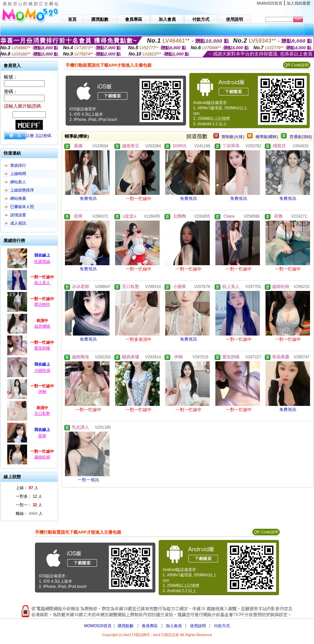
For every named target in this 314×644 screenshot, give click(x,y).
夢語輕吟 (42, 304)
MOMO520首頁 (98, 626)
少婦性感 (42, 371)
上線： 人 (27, 488)
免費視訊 (88, 198)
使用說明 (198, 626)
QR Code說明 (297, 65)
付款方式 (222, 626)
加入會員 (174, 626)
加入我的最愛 (298, 3)
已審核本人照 (22, 207)
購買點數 (125, 626)
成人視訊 (18, 223)
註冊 (30, 136)
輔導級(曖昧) (267, 137)
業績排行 (18, 165)
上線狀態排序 (22, 190)
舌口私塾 (42, 413)
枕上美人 (42, 283)
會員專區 (150, 626)
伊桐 (42, 392)
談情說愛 (18, 215)
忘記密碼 (43, 136)
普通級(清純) (301, 137)
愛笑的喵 (42, 348)
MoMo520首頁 (270, 3)
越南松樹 (42, 457)
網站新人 (18, 182)
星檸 (42, 436)
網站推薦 (18, 198)
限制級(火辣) (233, 137)
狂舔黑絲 (42, 262)
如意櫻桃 (42, 326)
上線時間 (18, 174)
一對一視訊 (89, 480)
